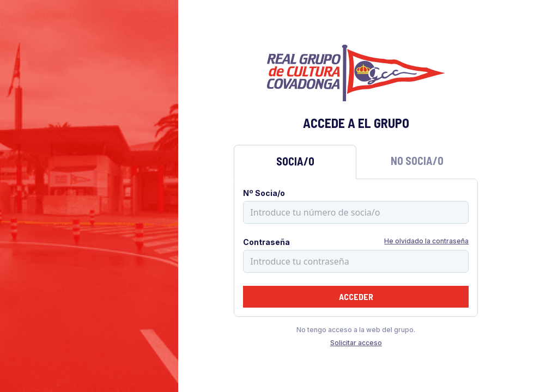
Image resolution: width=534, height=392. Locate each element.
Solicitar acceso (356, 343)
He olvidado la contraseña (426, 241)
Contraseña (266, 242)
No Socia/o (417, 161)
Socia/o (295, 161)
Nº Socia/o (264, 193)
